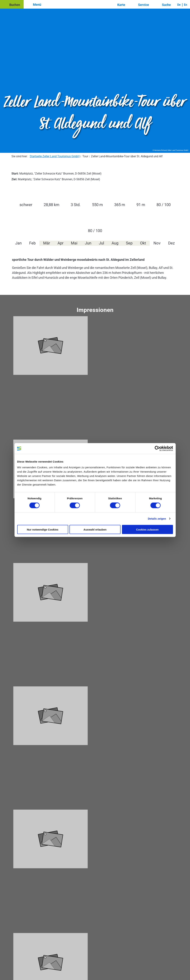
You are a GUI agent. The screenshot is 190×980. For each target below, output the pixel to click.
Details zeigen (157, 519)
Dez (171, 243)
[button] (12, 4)
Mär (47, 243)
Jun (88, 243)
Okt (143, 243)
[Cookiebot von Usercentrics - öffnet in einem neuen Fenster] (157, 449)
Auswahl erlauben (95, 529)
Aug (115, 243)
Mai (74, 243)
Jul (101, 243)
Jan (18, 243)
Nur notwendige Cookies (43, 529)
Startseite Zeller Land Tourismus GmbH (55, 156)
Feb (32, 243)
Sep (129, 243)
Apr (60, 243)
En (186, 5)
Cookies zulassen (147, 529)
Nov (157, 243)
